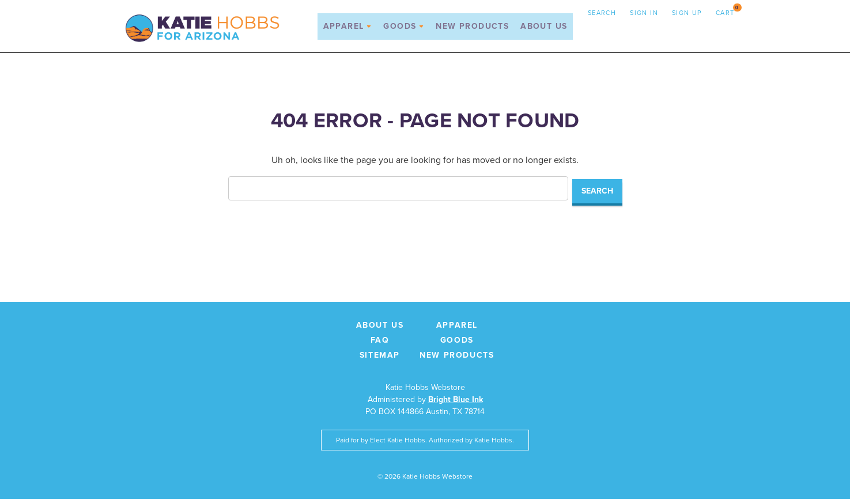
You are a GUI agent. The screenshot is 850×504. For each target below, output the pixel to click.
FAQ (380, 345)
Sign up (687, 13)
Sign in (644, 13)
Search (602, 13)
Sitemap (380, 360)
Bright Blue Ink (456, 405)
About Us (544, 30)
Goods (403, 30)
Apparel (347, 30)
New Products (472, 30)
